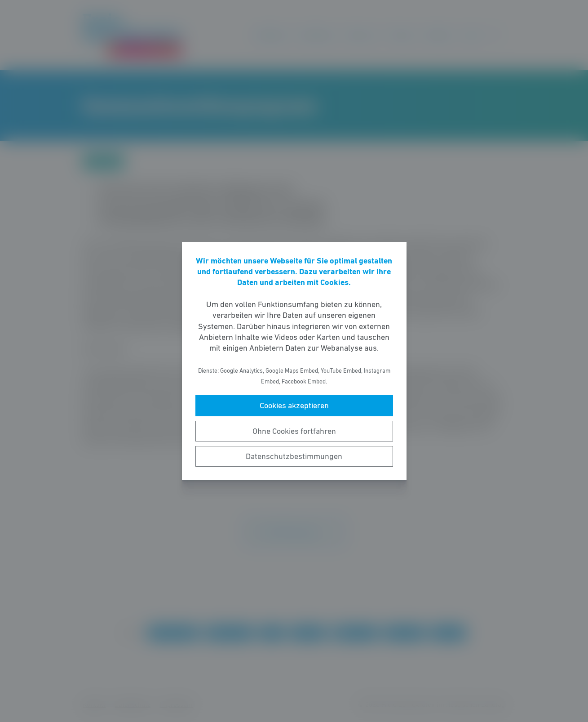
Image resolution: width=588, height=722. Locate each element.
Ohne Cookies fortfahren (294, 431)
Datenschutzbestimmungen (294, 456)
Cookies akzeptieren (294, 406)
